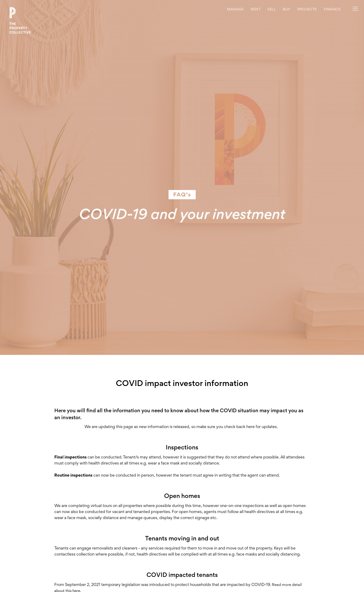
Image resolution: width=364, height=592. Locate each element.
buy (287, 9)
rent (256, 9)
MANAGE (235, 9)
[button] (307, 9)
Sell (272, 9)
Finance (332, 9)
